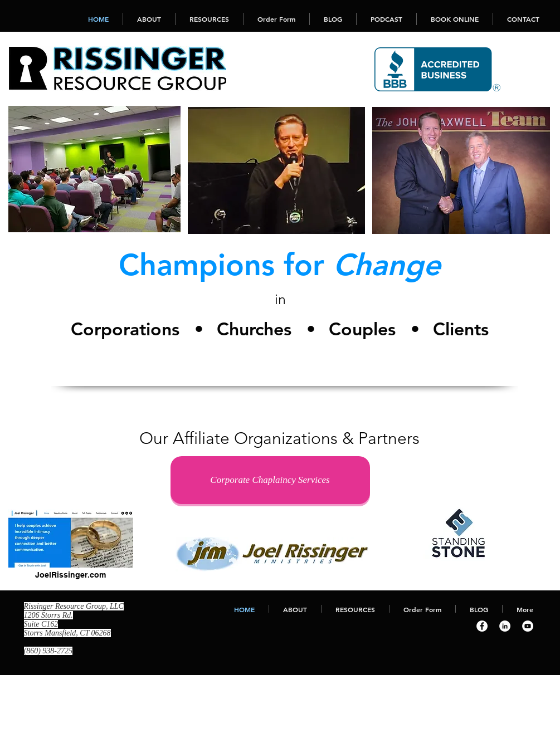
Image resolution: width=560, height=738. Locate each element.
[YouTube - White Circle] (528, 626)
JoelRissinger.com (70, 575)
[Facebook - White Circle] (482, 626)
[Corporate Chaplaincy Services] (270, 480)
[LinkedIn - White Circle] (505, 626)
